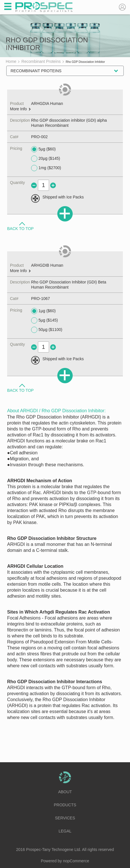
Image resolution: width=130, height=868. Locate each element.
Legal (65, 831)
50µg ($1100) (47, 330)
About (65, 792)
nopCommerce (76, 861)
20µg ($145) (46, 159)
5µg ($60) (43, 149)
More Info (20, 109)
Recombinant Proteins (36, 71)
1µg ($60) (43, 311)
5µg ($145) (44, 320)
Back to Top (20, 228)
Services (65, 818)
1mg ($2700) (46, 168)
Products (65, 805)
